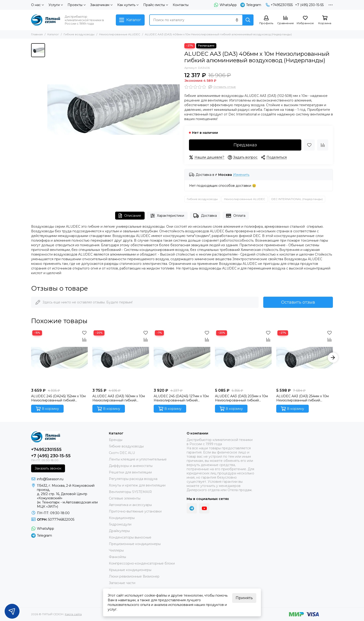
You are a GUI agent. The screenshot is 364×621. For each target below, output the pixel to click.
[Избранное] (305, 20)
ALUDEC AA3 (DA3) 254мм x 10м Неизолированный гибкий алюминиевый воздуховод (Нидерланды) (302, 398)
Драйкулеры (119, 531)
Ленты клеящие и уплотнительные (138, 459)
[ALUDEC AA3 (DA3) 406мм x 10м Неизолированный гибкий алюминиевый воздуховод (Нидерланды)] (114, 109)
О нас (37, 5)
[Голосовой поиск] (237, 20)
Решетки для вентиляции (130, 472)
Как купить (128, 5)
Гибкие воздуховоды (79, 34)
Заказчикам (101, 5)
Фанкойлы (117, 557)
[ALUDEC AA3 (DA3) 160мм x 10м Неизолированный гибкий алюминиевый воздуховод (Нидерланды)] (121, 358)
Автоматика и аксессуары (130, 505)
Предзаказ (245, 145)
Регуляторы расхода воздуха (133, 479)
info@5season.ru (50, 479)
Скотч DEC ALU (122, 453)
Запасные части (122, 583)
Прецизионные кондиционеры (135, 544)
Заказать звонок (48, 468)
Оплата (236, 216)
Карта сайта (73, 614)
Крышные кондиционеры (130, 570)
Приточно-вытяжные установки (135, 511)
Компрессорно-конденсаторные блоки (142, 563)
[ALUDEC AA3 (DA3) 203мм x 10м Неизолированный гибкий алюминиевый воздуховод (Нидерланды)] (243, 358)
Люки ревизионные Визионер (134, 576)
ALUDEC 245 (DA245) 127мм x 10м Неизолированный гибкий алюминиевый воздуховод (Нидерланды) (181, 398)
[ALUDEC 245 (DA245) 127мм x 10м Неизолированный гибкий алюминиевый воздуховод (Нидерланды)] (182, 358)
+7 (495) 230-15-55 (309, 5)
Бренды (116, 440)
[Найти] (248, 20)
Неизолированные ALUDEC (120, 34)
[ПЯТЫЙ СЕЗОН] (46, 20)
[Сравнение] (286, 20)
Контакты (181, 5)
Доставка (205, 216)
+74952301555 (279, 5)
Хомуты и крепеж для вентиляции (137, 485)
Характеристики (167, 216)
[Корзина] (325, 20)
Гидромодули (120, 524)
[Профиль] (266, 20)
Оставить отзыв (298, 302)
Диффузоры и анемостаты (131, 466)
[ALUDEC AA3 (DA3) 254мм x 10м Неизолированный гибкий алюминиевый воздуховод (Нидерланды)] (305, 358)
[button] (333, 358)
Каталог (53, 34)
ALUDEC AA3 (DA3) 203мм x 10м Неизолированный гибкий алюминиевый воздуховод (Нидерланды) (241, 398)
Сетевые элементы (125, 498)
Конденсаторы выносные (130, 537)
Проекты (77, 5)
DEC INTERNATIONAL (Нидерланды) (297, 199)
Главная (37, 34)
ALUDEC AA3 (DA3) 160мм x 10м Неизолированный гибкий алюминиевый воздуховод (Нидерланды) (119, 398)
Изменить (241, 175)
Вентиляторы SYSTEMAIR (130, 492)
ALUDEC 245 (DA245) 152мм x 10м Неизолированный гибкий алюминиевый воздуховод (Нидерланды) (58, 398)
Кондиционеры (122, 518)
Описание (130, 216)
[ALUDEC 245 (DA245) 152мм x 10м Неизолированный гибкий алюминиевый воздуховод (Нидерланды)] (59, 358)
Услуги (56, 5)
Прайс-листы (156, 5)
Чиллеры (116, 550)
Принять (244, 598)
